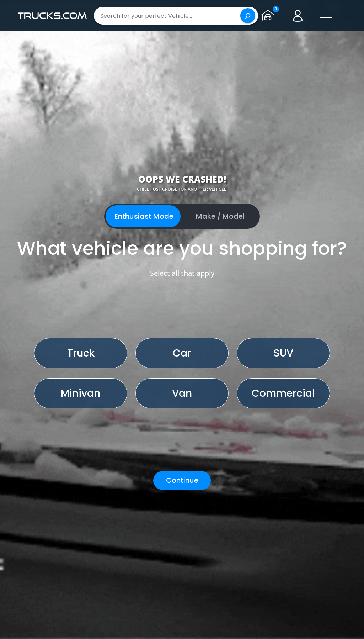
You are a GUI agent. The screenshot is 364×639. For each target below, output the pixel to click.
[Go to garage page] (269, 16)
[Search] (248, 16)
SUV (283, 353)
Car (182, 353)
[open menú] (326, 16)
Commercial (283, 393)
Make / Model (220, 216)
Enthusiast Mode (144, 216)
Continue (182, 480)
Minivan (81, 393)
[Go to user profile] (298, 16)
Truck (81, 353)
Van (182, 393)
